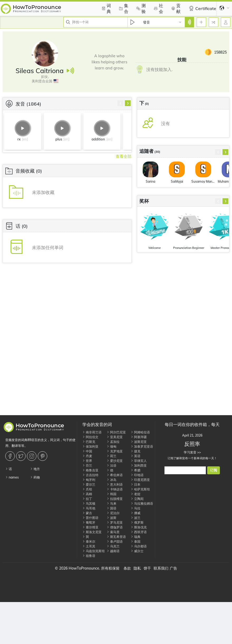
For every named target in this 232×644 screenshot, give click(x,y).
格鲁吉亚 (90, 470)
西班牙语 (139, 532)
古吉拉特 (90, 475)
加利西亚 (139, 465)
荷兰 (112, 456)
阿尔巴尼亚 (116, 432)
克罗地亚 (115, 451)
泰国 (136, 541)
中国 (87, 451)
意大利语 (115, 484)
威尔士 (137, 551)
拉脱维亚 (115, 499)
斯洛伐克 (139, 527)
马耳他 (89, 508)
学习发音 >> (192, 452)
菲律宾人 (139, 461)
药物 (35, 477)
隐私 (137, 568)
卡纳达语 (115, 489)
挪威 (136, 513)
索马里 (113, 532)
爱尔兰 (89, 484)
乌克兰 (113, 546)
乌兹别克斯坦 (94, 551)
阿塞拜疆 (139, 437)
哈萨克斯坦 (140, 489)
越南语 (113, 551)
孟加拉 (113, 442)
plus (59, 139)
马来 (112, 503)
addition (98, 139)
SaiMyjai (177, 181)
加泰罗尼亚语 (142, 446)
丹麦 (87, 456)
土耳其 (89, 546)
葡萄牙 (89, 522)
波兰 (136, 518)
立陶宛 (137, 499)
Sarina (150, 181)
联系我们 (161, 568)
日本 (136, 484)
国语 (112, 508)
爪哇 (87, 489)
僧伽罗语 (115, 527)
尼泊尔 (113, 513)
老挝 (136, 494)
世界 (87, 461)
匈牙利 (89, 480)
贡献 (175, 8)
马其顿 (89, 503)
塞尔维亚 (90, 527)
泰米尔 (89, 541)
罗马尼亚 (115, 522)
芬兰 (87, 465)
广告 (173, 568)
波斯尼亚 (139, 442)
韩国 (112, 494)
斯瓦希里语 (116, 537)
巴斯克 (89, 442)
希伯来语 (115, 475)
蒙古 (87, 513)
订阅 (214, 470)
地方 (35, 469)
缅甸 (112, 446)
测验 (140, 8)
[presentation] (120, 103)
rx (19, 139)
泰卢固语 (115, 541)
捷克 (136, 451)
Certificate (202, 8)
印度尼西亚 (140, 480)
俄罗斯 (137, 522)
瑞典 (136, 537)
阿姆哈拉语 (140, 432)
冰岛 (112, 480)
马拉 (136, 508)
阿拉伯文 (90, 437)
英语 (136, 456)
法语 (112, 465)
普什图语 (90, 518)
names (12, 477)
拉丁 (87, 499)
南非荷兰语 (92, 432)
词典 (106, 8)
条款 (127, 568)
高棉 (87, 494)
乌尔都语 (139, 546)
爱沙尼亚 (115, 461)
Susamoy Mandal (203, 181)
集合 (123, 8)
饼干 (147, 568)
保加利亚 (90, 446)
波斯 (112, 518)
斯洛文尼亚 (92, 532)
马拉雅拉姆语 (142, 503)
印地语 (137, 475)
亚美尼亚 (115, 437)
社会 (158, 8)
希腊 (136, 470)
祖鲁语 (89, 556)
